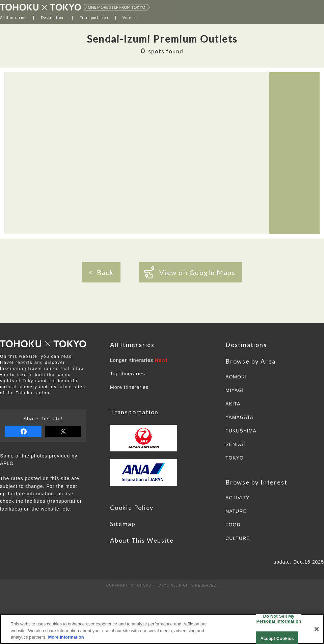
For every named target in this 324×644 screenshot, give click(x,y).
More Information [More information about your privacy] (66, 637)
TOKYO (235, 458)
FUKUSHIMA (241, 431)
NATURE (236, 511)
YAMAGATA (239, 417)
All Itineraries (13, 17)
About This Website (142, 540)
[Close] (317, 629)
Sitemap (123, 524)
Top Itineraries (128, 374)
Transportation (94, 17)
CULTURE (238, 538)
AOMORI (236, 377)
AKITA (233, 404)
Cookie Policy (132, 507)
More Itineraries (129, 387)
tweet (63, 431)
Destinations (53, 17)
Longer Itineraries (139, 360)
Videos (129, 17)
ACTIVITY (237, 498)
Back (102, 272)
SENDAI (235, 444)
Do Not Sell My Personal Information (279, 618)
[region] (162, 629)
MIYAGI (235, 390)
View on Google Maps (190, 272)
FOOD (233, 525)
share (23, 431)
